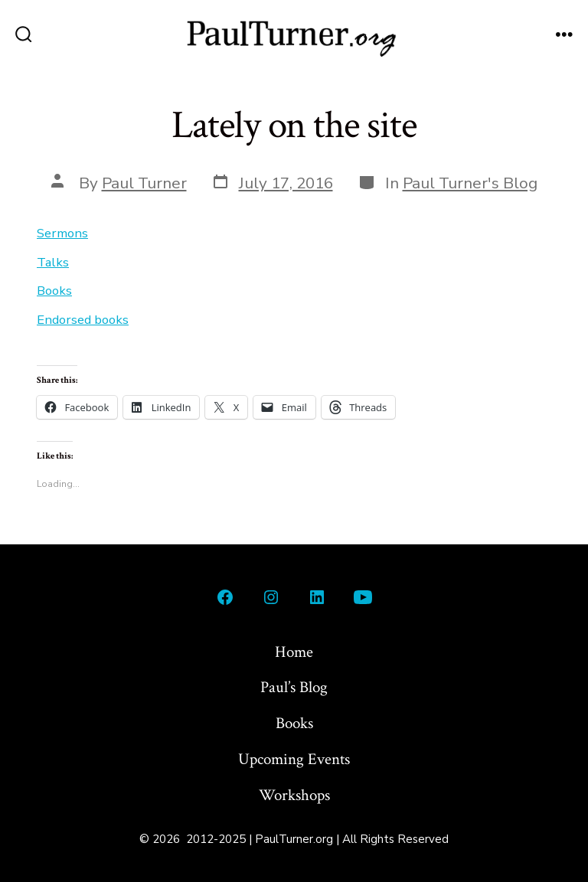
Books (54, 291)
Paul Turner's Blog (470, 183)
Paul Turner (144, 183)
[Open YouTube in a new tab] (363, 597)
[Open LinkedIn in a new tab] (317, 597)
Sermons (62, 233)
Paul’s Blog (294, 687)
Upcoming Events (294, 759)
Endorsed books (83, 320)
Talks (53, 262)
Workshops (294, 795)
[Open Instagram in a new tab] (271, 597)
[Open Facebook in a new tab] (225, 597)
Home (294, 652)
